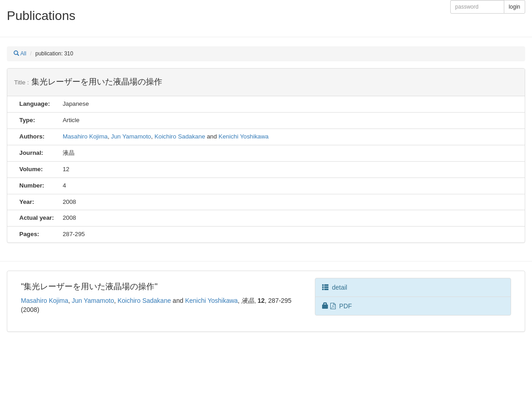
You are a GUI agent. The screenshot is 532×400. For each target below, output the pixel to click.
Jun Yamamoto (131, 136)
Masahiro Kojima (85, 136)
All (20, 54)
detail (335, 287)
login (515, 7)
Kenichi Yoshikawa (244, 136)
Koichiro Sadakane (180, 136)
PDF (337, 306)
